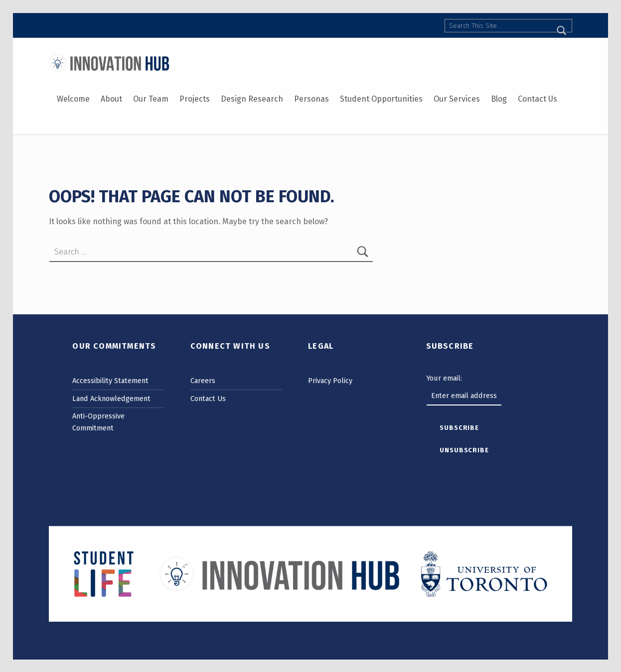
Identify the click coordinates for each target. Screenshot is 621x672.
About (111, 99)
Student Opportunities (381, 99)
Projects (195, 99)
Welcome (73, 99)
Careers (203, 381)
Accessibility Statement (110, 381)
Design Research (252, 99)
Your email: (444, 378)
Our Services (457, 99)
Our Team (151, 99)
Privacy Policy (330, 381)
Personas (311, 99)
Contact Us (538, 99)
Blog (499, 99)
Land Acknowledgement (111, 399)
